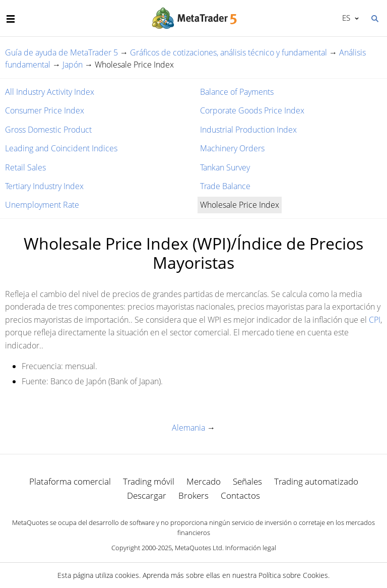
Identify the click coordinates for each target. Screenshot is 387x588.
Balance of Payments (237, 92)
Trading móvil (149, 481)
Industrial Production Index (248, 130)
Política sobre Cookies (293, 575)
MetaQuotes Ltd (199, 548)
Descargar (147, 495)
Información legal (251, 548)
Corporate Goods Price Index (252, 110)
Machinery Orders (232, 148)
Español (345, 18)
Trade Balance (225, 186)
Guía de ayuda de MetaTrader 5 (61, 52)
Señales (247, 481)
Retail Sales (25, 167)
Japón (73, 65)
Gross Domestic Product (48, 130)
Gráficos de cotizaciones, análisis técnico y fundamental (229, 52)
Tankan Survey (225, 167)
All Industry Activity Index (50, 92)
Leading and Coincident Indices (61, 148)
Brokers (193, 495)
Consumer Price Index (45, 110)
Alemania (188, 428)
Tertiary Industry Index (44, 186)
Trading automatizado (316, 481)
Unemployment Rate (42, 205)
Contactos (240, 495)
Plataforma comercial (70, 481)
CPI (375, 320)
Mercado (204, 481)
